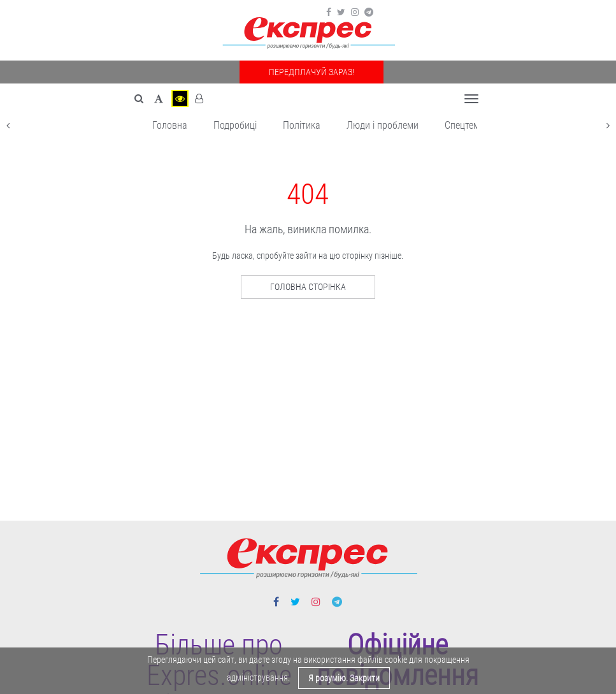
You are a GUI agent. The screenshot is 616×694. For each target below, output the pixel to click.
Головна (170, 125)
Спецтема (465, 125)
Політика (302, 125)
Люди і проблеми (383, 125)
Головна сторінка (308, 287)
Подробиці (235, 125)
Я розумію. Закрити (344, 678)
